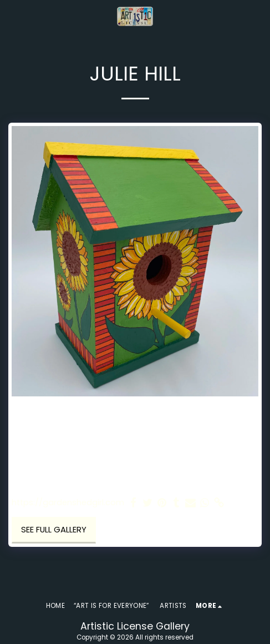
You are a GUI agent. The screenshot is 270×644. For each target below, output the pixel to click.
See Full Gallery (54, 530)
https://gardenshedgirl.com (68, 503)
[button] (12, 16)
